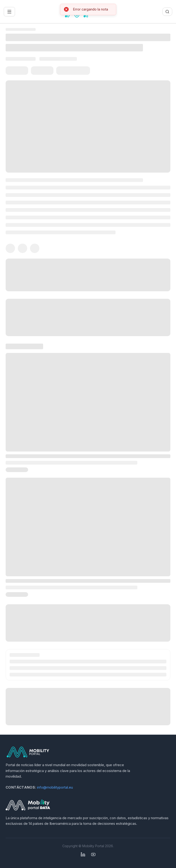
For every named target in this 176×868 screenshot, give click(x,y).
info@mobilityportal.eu (55, 787)
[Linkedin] (83, 854)
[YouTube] (93, 854)
